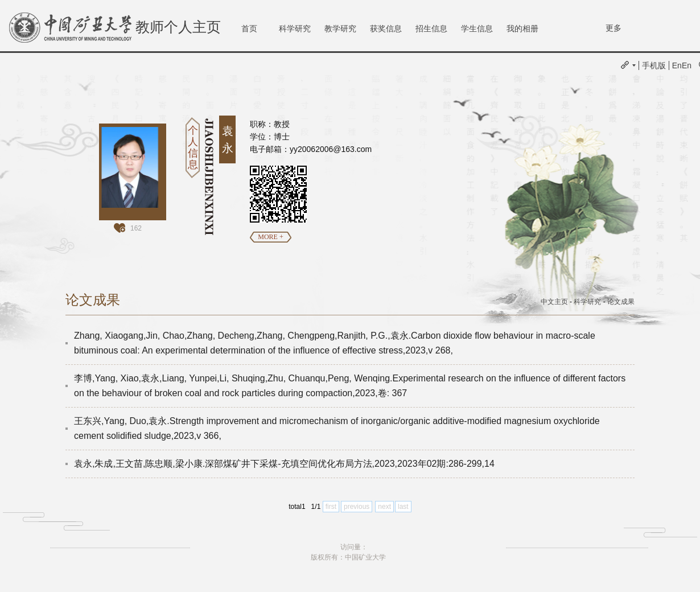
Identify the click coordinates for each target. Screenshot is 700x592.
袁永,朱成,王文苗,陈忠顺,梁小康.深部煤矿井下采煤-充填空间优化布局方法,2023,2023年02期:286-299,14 (284, 464)
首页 (249, 28)
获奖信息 (386, 28)
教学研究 (340, 28)
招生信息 (431, 28)
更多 (613, 28)
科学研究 (295, 28)
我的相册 (522, 28)
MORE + (270, 237)
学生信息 (477, 28)
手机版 (654, 65)
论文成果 (621, 302)
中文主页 (554, 302)
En (677, 65)
